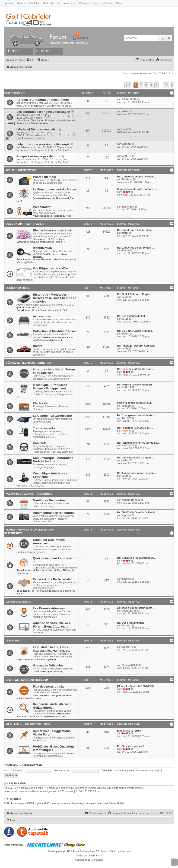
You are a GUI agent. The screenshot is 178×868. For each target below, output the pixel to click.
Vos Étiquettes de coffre (50, 268)
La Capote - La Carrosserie (52, 416)
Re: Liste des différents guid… (135, 369)
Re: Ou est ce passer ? (131, 746)
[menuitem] (31, 60)
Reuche (126, 431)
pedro (125, 111)
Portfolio (34, 3)
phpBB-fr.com (95, 856)
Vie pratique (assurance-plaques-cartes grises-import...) (41, 240)
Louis (125, 129)
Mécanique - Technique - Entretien (36, 120)
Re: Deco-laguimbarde (131, 623)
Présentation (42, 207)
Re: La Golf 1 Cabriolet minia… (136, 331)
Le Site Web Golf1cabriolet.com (27, 680)
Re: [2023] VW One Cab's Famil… (137, 512)
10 (75, 116)
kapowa (126, 515)
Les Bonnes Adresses (59, 106)
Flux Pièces (62, 570)
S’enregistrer (32, 765)
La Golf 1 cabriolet (31, 137)
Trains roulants (44, 428)
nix (23, 159)
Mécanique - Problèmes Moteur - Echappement (50, 387)
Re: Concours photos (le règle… (137, 177)
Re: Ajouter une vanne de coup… (137, 473)
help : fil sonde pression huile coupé (43, 144)
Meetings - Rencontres (49, 500)
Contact (108, 3)
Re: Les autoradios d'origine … (136, 458)
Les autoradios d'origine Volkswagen (43, 112)
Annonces (70, 3)
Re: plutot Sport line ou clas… (135, 230)
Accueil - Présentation (21, 170)
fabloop (25, 147)
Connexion (11, 765)
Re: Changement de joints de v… (137, 415)
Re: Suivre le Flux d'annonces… (136, 558)
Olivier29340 (28, 103)
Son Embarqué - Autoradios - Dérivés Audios (47, 122)
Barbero (126, 625)
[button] (128, 85)
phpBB (67, 851)
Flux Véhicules (43, 570)
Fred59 (126, 192)
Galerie (21, 3)
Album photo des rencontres (54, 513)
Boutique (84, 3)
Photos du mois (51, 3)
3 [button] (146, 85)
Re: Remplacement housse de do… (138, 443)
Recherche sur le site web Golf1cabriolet (52, 706)
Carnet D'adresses (33, 106)
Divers (40, 138)
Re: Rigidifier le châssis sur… (135, 428)
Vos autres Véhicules (48, 665)
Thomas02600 (130, 665)
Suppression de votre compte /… (137, 189)
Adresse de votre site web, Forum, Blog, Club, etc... (52, 625)
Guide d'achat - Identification (25, 224)
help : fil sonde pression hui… (135, 403)
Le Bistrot (12, 641)
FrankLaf (127, 179)
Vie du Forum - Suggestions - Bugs (28, 724)
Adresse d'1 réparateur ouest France (43, 100)
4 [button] (151, 85)
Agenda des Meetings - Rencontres (29, 494)
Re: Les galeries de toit (131, 316)
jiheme (126, 250)
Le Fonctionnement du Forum (54, 189)
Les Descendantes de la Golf (50, 310)
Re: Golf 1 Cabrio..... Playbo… (135, 294)
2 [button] (141, 85)
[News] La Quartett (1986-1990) (136, 686)
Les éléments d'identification (51, 259)
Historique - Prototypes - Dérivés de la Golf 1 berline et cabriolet (54, 298)
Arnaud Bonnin (131, 500)
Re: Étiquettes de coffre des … (136, 248)
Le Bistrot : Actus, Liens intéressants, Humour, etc (52, 649)
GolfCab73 (128, 445)
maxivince (128, 207)
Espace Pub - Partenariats (52, 579)
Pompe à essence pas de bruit (38, 156)
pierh (125, 233)
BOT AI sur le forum (129, 731)
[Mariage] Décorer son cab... (37, 129)
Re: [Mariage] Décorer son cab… (137, 346)
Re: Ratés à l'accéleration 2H (134, 385)
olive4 (24, 115)
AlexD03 (126, 418)
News (119, 3)
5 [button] (157, 85)
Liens (96, 3)
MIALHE (126, 156)
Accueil (9, 3)
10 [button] (166, 85)
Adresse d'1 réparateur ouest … (136, 608)
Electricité (64, 150)
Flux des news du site (49, 687)
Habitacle (40, 443)
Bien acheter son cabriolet (52, 230)
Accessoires (42, 316)
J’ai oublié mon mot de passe (117, 770)
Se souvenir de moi (149, 770)
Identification (42, 248)
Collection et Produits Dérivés (55, 331)
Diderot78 (127, 647)
